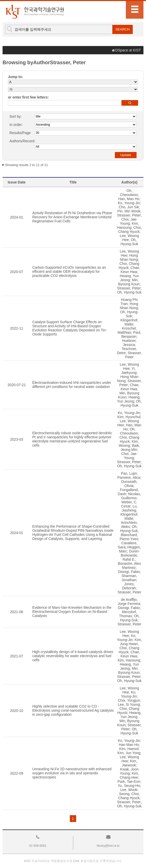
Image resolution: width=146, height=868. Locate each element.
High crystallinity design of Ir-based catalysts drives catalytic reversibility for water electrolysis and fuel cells (73, 656)
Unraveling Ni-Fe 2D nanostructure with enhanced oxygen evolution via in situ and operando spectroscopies (72, 773)
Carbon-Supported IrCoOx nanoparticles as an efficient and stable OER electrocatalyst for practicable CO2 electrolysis (69, 272)
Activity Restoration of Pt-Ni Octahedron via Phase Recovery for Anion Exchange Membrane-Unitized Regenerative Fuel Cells (72, 217)
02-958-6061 (38, 846)
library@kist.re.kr (108, 846)
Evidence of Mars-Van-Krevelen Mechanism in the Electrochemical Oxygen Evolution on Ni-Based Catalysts (72, 612)
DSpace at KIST (128, 50)
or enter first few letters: (28, 97)
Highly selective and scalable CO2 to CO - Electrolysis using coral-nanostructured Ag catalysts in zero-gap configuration (73, 710)
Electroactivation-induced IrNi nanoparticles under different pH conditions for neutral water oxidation (72, 385)
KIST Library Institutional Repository (34, 12)
